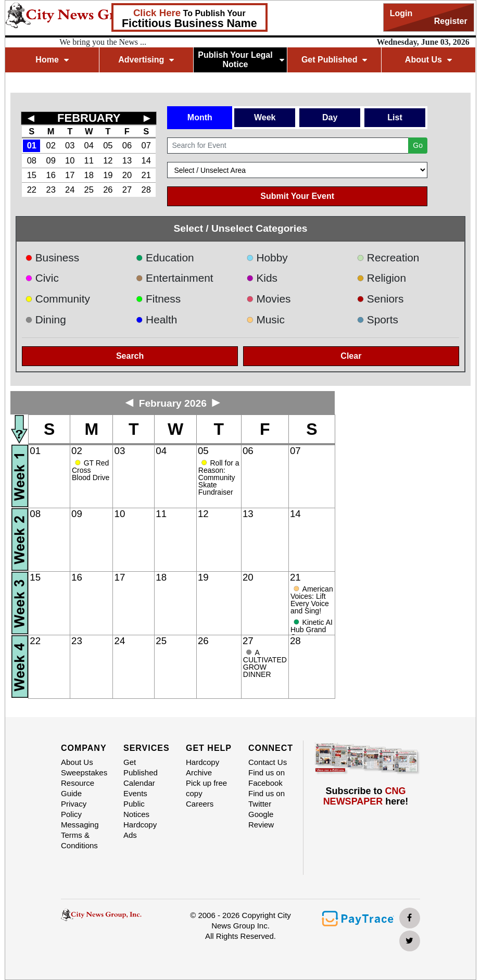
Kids (262, 278)
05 (108, 145)
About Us (428, 60)
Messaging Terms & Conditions (80, 835)
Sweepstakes (84, 772)
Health (157, 319)
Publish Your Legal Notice (241, 60)
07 (146, 145)
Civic (42, 278)
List (395, 117)
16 (51, 175)
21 (146, 175)
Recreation (388, 257)
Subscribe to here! (366, 796)
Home (52, 60)
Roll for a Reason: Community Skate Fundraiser (219, 478)
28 (146, 190)
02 (51, 145)
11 (89, 160)
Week (265, 117)
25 (89, 190)
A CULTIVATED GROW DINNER (265, 663)
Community (58, 299)
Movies (268, 299)
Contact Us (268, 762)
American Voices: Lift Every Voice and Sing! (312, 600)
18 (89, 175)
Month (200, 117)
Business (52, 257)
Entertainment (175, 278)
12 (108, 160)
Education (165, 257)
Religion (381, 278)
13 (127, 160)
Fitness (159, 299)
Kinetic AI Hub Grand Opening (312, 630)
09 (51, 160)
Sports (377, 319)
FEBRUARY (89, 118)
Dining (45, 319)
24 (70, 190)
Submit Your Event (297, 196)
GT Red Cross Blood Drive (91, 470)
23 (51, 190)
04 (89, 145)
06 (127, 145)
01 (32, 145)
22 (32, 190)
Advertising (146, 60)
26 (108, 190)
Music (265, 319)
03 (70, 145)
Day (330, 117)
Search (130, 356)
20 (127, 175)
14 (146, 160)
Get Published (334, 60)
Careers (200, 804)
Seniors (380, 299)
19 (108, 175)
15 (32, 175)
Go (418, 145)
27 (127, 190)
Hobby (267, 257)
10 (70, 160)
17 (70, 175)
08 (32, 160)
